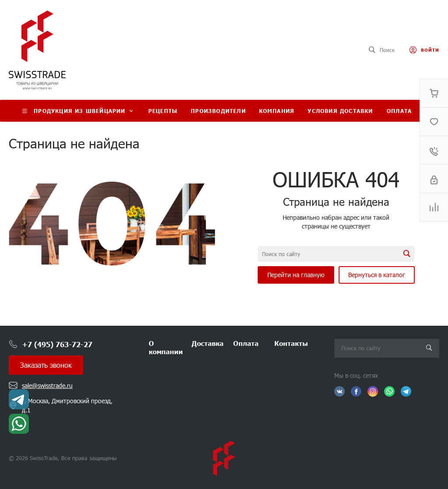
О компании (166, 347)
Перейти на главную (296, 275)
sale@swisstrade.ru (47, 385)
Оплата (246, 343)
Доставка (208, 343)
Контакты (291, 343)
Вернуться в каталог (377, 275)
